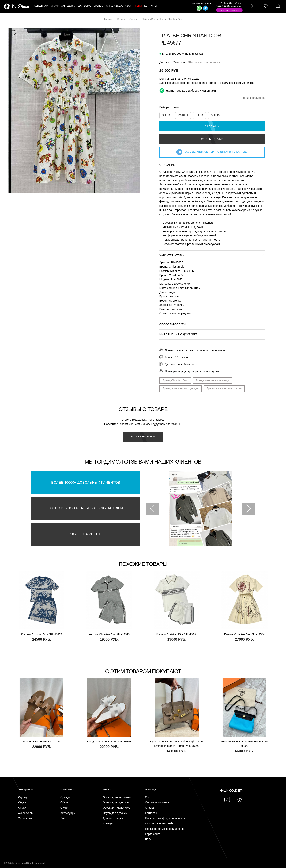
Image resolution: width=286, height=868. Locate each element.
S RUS (166, 115)
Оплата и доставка (157, 803)
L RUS (200, 115)
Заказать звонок (229, 10)
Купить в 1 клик (212, 139)
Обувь (22, 803)
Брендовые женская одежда (181, 388)
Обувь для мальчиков (116, 808)
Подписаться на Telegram (45, 859)
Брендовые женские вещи (213, 380)
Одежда (23, 797)
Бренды (108, 824)
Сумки (22, 808)
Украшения (25, 818)
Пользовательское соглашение (165, 829)
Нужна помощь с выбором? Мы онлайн (188, 90)
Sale (63, 818)
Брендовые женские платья (224, 388)
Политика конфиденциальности (165, 818)
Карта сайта (153, 834)
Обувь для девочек (115, 813)
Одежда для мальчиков (118, 797)
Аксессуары (26, 813)
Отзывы (150, 808)
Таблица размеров (253, 98)
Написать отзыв (143, 437)
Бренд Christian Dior (175, 380)
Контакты (151, 813)
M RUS (215, 115)
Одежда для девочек (116, 803)
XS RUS (183, 115)
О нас (149, 797)
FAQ (148, 839)
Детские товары (113, 818)
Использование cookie (159, 824)
